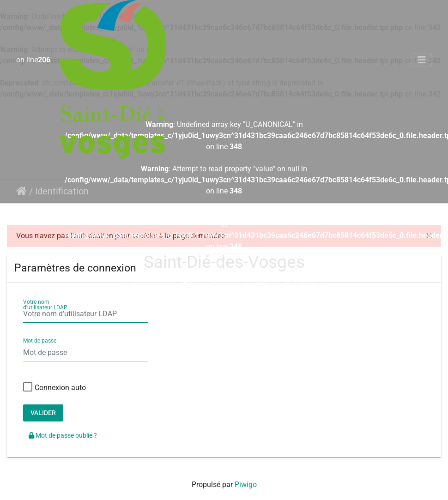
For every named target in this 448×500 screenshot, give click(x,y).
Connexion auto (54, 388)
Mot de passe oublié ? (63, 435)
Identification (62, 191)
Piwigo (246, 485)
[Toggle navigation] (422, 60)
